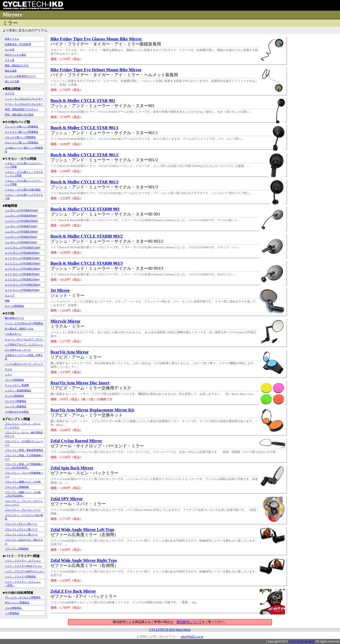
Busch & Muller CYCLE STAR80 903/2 (87, 236)
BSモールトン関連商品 (17, 603)
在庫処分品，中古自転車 (18, 44)
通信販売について (189, 622)
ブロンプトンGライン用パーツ (21, 534)
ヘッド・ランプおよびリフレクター (24, 99)
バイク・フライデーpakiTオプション (24, 571)
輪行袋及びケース (14, 318)
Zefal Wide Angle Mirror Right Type (84, 560)
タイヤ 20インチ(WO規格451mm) (23, 247)
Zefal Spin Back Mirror (72, 468)
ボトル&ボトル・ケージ (18, 350)
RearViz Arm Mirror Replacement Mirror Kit (92, 410)
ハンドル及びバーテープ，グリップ (24, 364)
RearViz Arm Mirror (70, 352)
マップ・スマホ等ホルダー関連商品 (24, 323)
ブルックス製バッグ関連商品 (20, 137)
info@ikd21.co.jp (192, 637)
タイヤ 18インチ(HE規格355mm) (22, 258)
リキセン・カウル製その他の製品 (23, 190)
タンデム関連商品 (14, 396)
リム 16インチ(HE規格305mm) (21, 237)
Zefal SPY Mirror (67, 499)
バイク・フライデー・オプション (23, 561)
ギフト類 (10, 60)
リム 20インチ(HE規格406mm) (21, 216)
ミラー (8, 374)
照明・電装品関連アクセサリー (22, 109)
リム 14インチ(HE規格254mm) (21, 242)
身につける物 (12, 81)
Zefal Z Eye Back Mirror (73, 591)
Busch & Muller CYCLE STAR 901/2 (84, 155)
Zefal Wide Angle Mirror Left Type (82, 530)
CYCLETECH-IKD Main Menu (170, 630)
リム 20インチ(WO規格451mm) (21, 210)
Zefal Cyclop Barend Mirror (76, 441)
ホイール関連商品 (14, 306)
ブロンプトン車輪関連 (17, 487)
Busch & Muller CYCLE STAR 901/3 (84, 182)
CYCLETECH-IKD (301, 641)
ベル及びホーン (13, 334)
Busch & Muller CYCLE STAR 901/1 (84, 128)
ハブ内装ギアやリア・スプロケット (24, 344)
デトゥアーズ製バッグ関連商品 (22, 127)
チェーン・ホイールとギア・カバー (24, 339)
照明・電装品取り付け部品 (19, 115)
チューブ (10, 295)
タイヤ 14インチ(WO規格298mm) (23, 285)
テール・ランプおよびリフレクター (24, 104)
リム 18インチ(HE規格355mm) (21, 226)
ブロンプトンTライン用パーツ (21, 529)
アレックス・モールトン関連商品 (23, 597)
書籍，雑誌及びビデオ (17, 65)
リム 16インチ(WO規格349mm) (21, 231)
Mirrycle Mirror (65, 321)
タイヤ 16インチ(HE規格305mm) (22, 274)
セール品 (10, 49)
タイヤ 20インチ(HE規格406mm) (22, 253)
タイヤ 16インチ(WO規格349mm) (23, 269)
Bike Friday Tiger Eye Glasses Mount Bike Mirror (96, 39)
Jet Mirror (60, 290)
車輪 (7, 301)
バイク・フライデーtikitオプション (24, 566)
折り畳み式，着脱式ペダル (19, 329)
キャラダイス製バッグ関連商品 (22, 132)
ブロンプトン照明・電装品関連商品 (24, 450)
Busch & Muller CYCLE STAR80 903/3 (87, 263)
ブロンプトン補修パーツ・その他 (23, 482)
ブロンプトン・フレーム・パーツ (23, 510)
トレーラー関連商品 (16, 406)
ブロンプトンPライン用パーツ (21, 524)
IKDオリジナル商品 (15, 55)
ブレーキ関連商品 (14, 380)
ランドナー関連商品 (16, 401)
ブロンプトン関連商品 (17, 549)
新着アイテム (12, 39)
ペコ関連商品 (12, 613)
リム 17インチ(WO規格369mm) (21, 221)
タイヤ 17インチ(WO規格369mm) (23, 263)
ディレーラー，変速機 (17, 385)
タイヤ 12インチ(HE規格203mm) (22, 290)
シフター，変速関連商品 (18, 390)
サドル (8, 369)
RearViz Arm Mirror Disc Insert (80, 383)
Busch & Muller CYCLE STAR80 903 (85, 209)
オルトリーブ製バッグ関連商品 (22, 142)
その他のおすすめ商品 (17, 412)
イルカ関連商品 (13, 608)
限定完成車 (11, 71)
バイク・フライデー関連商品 (20, 576)
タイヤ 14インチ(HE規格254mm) (22, 279)
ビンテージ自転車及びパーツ (20, 76)
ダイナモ (10, 93)
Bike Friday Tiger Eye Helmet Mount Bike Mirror (96, 70)
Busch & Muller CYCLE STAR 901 (83, 101)
